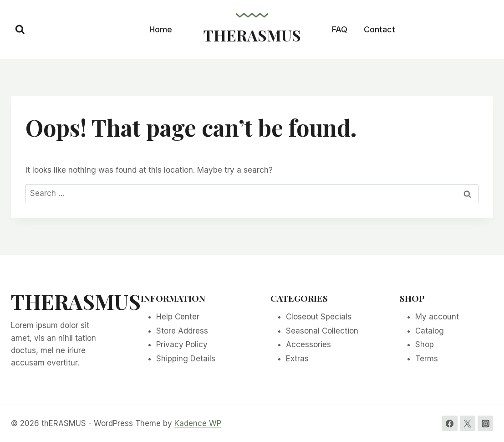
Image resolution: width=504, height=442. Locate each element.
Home (161, 29)
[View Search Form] (20, 30)
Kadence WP (198, 423)
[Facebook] (450, 423)
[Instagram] (485, 423)
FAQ (340, 29)
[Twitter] (468, 423)
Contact (379, 29)
